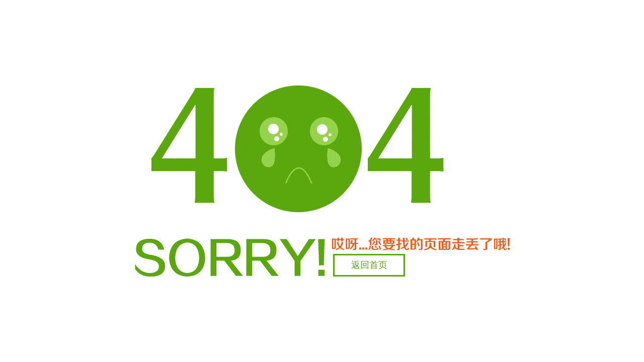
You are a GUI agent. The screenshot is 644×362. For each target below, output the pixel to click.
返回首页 (369, 265)
